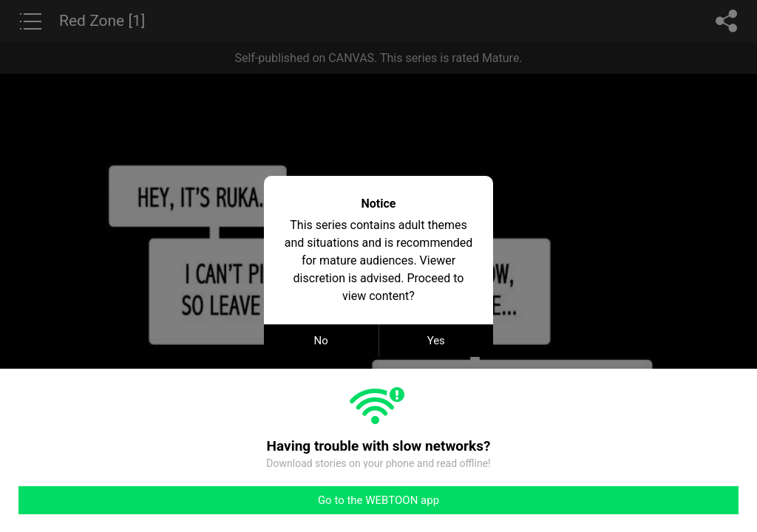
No (321, 341)
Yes (436, 341)
